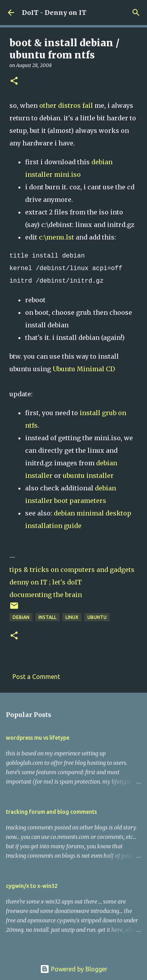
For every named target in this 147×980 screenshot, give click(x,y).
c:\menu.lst (56, 237)
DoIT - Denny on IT (54, 13)
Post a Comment (36, 677)
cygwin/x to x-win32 (32, 886)
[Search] (136, 13)
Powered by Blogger (74, 969)
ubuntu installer (88, 475)
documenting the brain (46, 595)
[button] (14, 81)
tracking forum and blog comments (51, 812)
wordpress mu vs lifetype (38, 738)
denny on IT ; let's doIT (46, 582)
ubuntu (97, 617)
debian (21, 617)
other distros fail (66, 105)
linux (72, 617)
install (47, 617)
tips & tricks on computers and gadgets (72, 570)
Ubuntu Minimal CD (84, 369)
